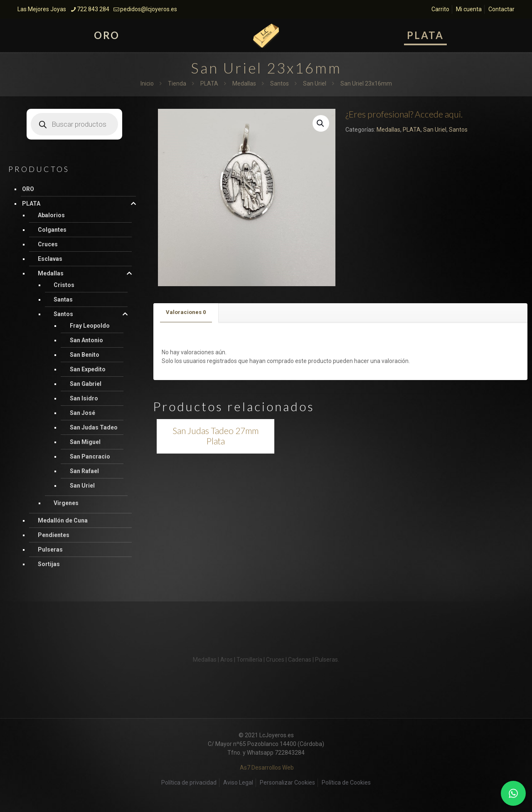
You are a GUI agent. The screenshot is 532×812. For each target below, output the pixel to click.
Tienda (177, 83)
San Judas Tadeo (94, 427)
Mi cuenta (469, 9)
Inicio (147, 83)
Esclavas (50, 259)
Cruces (48, 244)
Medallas (244, 83)
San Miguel (85, 442)
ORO (28, 189)
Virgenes (66, 503)
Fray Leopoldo (90, 326)
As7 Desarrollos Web (267, 768)
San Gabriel (86, 384)
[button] (321, 123)
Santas (63, 299)
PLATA (209, 83)
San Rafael (84, 471)
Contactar (501, 9)
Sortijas (49, 564)
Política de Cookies (346, 783)
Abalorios (51, 215)
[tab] (186, 313)
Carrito (440, 9)
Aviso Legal (238, 783)
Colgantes (52, 230)
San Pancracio (90, 456)
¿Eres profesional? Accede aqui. (404, 114)
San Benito (85, 355)
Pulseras (50, 550)
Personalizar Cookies (287, 783)
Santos (280, 83)
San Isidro (84, 398)
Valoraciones (186, 312)
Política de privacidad (189, 783)
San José (83, 413)
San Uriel (315, 83)
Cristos (64, 285)
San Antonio (86, 340)
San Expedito (88, 369)
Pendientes (54, 535)
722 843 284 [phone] (93, 9)
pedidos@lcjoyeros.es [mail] (149, 9)
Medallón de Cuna (63, 520)
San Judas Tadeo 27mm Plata (216, 436)
